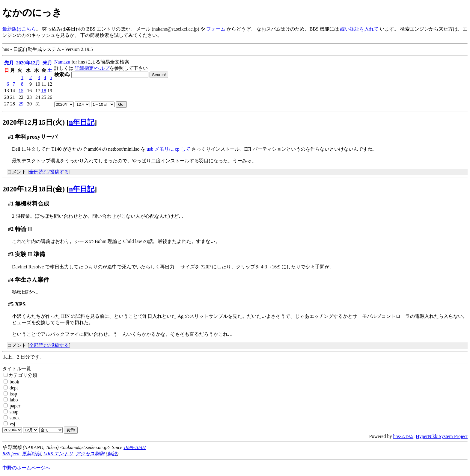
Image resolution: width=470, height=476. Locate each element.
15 (21, 91)
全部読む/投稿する (49, 172)
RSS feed (11, 454)
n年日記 (82, 122)
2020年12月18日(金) (34, 189)
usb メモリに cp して (168, 149)
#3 (11, 254)
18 (44, 91)
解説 (112, 454)
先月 (9, 63)
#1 (11, 137)
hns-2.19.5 (403, 436)
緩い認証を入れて (359, 29)
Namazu (62, 62)
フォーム (216, 29)
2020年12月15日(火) (34, 122)
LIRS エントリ (58, 454)
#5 (11, 304)
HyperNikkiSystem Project (442, 436)
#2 (11, 229)
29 (21, 104)
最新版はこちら (19, 29)
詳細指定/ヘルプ (92, 68)
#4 (11, 280)
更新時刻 (31, 454)
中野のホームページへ (26, 468)
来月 (47, 63)
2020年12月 (28, 63)
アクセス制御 (90, 454)
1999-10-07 (135, 447)
